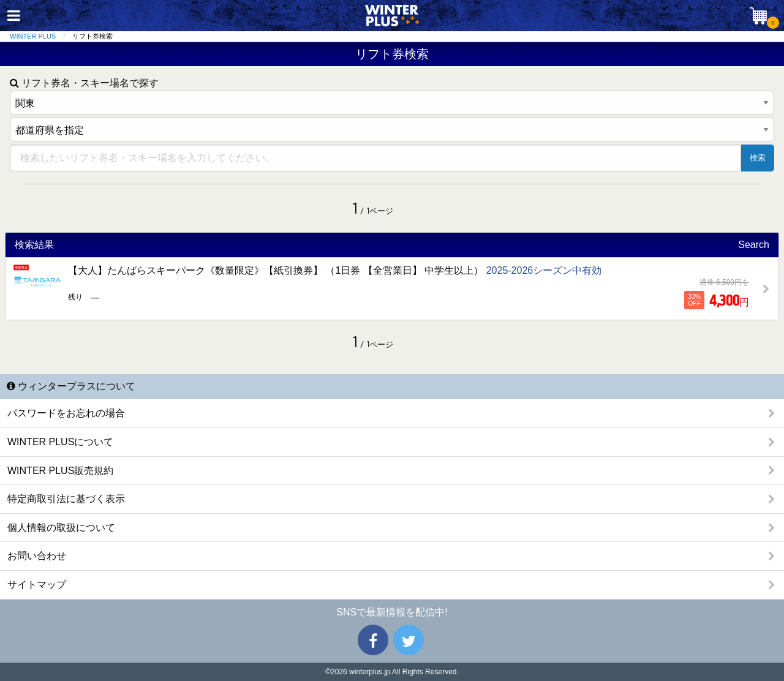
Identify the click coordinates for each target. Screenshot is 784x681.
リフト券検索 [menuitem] (92, 36)
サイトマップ (37, 585)
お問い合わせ (37, 556)
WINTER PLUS (33, 36)
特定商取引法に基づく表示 (66, 499)
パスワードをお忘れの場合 (66, 413)
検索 (758, 158)
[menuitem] (41, 36)
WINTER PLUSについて (60, 442)
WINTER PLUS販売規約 (60, 471)
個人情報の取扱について (61, 528)
